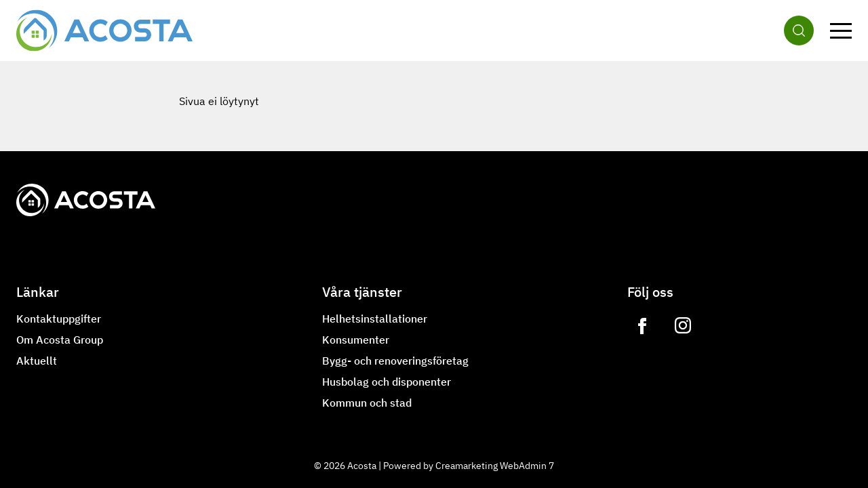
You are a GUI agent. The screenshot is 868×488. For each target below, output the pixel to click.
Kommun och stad (367, 403)
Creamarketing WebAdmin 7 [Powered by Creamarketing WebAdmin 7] (495, 466)
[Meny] (841, 30)
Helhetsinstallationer (375, 319)
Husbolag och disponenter (387, 382)
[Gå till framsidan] (104, 30)
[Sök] (799, 30)
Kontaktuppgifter (59, 319)
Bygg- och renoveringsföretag (395, 361)
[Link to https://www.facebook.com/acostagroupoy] (642, 326)
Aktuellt (37, 361)
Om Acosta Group (60, 340)
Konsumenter (356, 340)
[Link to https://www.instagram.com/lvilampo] (683, 326)
